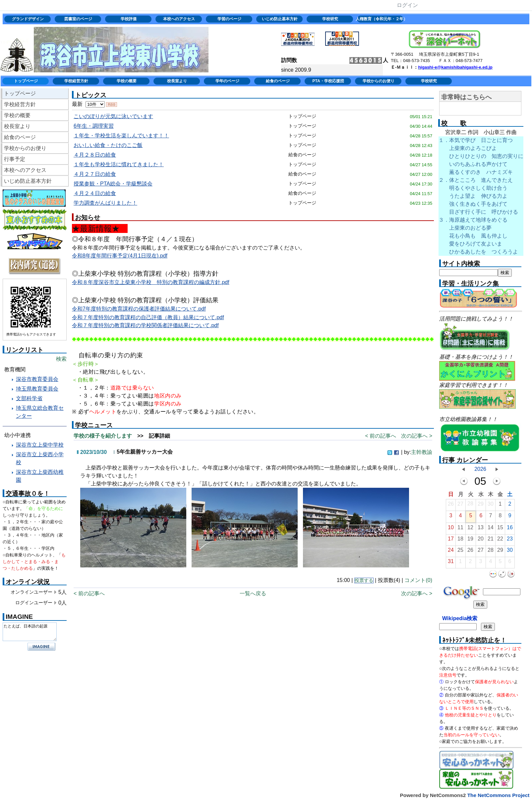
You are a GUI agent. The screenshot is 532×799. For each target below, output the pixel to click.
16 (510, 529)
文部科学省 (29, 398)
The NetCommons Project (499, 795)
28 (470, 505)
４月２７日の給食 (95, 174)
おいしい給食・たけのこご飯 (108, 145)
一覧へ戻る (253, 593)
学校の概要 (127, 81)
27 (460, 506)
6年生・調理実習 (94, 126)
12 (470, 529)
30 (491, 506)
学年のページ (227, 81)
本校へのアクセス (179, 19)
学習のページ (229, 19)
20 (481, 540)
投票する (364, 581)
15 (500, 529)
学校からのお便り (379, 81)
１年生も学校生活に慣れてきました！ (119, 164)
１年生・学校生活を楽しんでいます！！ (121, 136)
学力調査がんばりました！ (105, 203)
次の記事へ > (417, 436)
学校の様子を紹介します (103, 436)
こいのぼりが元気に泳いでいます (113, 116)
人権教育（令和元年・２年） (381, 19)
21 (491, 540)
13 (481, 529)
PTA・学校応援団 (328, 81)
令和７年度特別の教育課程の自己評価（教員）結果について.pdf (148, 317)
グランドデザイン (28, 19)
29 (481, 506)
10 (451, 529)
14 (491, 529)
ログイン (407, 5)
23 (510, 540)
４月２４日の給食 (95, 193)
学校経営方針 (76, 81)
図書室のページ (78, 19)
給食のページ (278, 81)
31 (451, 563)
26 (451, 506)
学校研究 (330, 19)
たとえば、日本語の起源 (30, 632)
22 (500, 540)
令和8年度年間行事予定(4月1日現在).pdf (120, 256)
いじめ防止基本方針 (280, 19)
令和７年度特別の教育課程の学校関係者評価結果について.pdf (145, 325)
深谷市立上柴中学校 (40, 445)
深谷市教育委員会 (37, 379)
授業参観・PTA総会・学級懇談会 (113, 184)
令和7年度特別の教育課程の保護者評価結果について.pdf (139, 309)
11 (460, 529)
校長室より (177, 81)
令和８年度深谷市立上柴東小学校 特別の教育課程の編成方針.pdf (151, 282)
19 (470, 540)
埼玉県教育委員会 (37, 389)
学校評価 (129, 19)
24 (451, 552)
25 (460, 552)
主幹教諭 (422, 452)
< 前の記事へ (381, 436)
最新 (88, 104)
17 (451, 540)
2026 (480, 469)
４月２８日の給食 (95, 155)
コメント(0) (418, 580)
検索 (61, 359)
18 (460, 540)
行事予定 (15, 159)
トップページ (26, 81)
